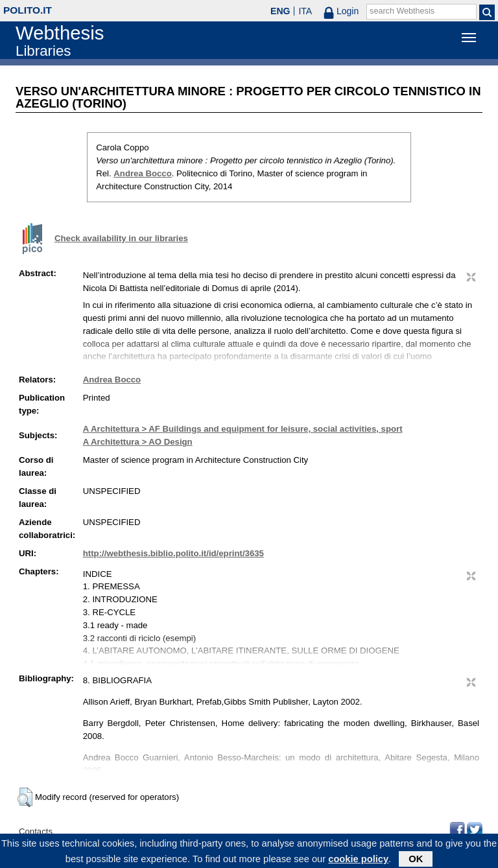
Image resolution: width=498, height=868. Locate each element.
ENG (280, 11)
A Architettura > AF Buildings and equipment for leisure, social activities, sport (243, 429)
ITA (305, 11)
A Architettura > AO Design (138, 442)
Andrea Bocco (142, 173)
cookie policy (358, 860)
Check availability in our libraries (121, 238)
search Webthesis (402, 11)
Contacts (36, 831)
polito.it (28, 10)
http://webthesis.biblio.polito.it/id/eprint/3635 (173, 553)
